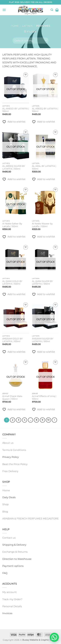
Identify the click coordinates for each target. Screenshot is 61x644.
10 (48, 420)
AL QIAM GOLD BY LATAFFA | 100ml (12, 283)
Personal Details (12, 606)
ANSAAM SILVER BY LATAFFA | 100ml (43, 340)
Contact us (9, 538)
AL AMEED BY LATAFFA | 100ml (16, 110)
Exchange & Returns (15, 552)
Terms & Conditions (14, 450)
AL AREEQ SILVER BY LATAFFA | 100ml (14, 167)
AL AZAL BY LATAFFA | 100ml (44, 167)
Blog (5, 512)
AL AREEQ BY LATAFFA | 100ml (45, 110)
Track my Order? (12, 599)
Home (15, 26)
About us (8, 443)
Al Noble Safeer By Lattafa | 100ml (12, 225)
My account (9, 592)
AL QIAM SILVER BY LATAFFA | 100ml (42, 283)
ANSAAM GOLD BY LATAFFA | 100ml (12, 340)
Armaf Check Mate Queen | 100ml (12, 398)
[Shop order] (30, 41)
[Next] (54, 420)
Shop (6, 504)
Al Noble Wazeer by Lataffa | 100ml (42, 225)
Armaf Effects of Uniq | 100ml (44, 398)
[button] (4, 10)
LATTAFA (27, 26)
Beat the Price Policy (15, 464)
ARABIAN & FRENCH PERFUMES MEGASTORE (30, 519)
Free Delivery (10, 471)
